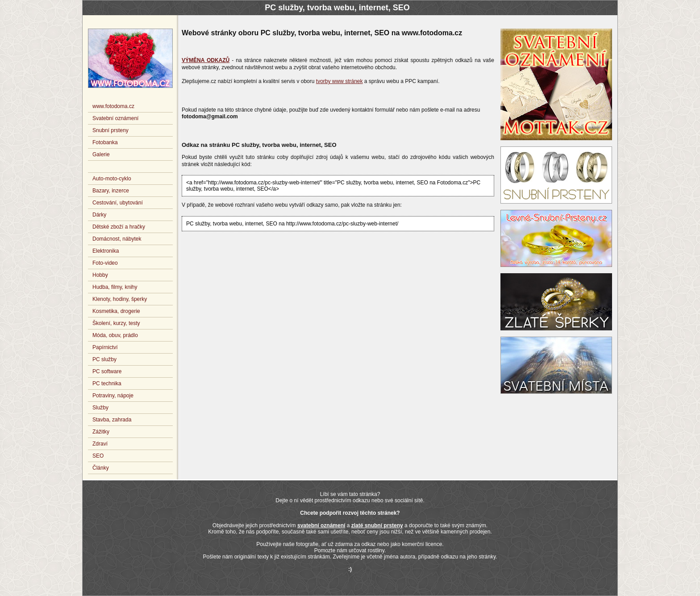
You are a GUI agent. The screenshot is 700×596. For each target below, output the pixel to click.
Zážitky (101, 432)
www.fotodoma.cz (113, 106)
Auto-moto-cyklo (112, 179)
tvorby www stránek (340, 81)
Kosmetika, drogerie (116, 311)
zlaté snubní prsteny (377, 525)
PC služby (104, 359)
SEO (98, 456)
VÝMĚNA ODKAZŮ (206, 60)
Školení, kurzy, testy (116, 323)
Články (101, 468)
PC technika (107, 383)
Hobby (100, 275)
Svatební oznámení (115, 118)
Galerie (101, 154)
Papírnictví (105, 347)
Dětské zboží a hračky (119, 227)
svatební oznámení (321, 525)
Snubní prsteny (110, 130)
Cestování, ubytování (118, 203)
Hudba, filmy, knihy (115, 287)
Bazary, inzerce (111, 191)
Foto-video (105, 263)
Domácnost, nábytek (117, 239)
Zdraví (100, 444)
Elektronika (106, 251)
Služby (100, 408)
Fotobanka (105, 142)
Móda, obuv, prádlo (115, 335)
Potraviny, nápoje (113, 396)
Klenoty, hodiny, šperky (120, 299)
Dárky (99, 215)
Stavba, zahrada (112, 420)
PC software (107, 371)
